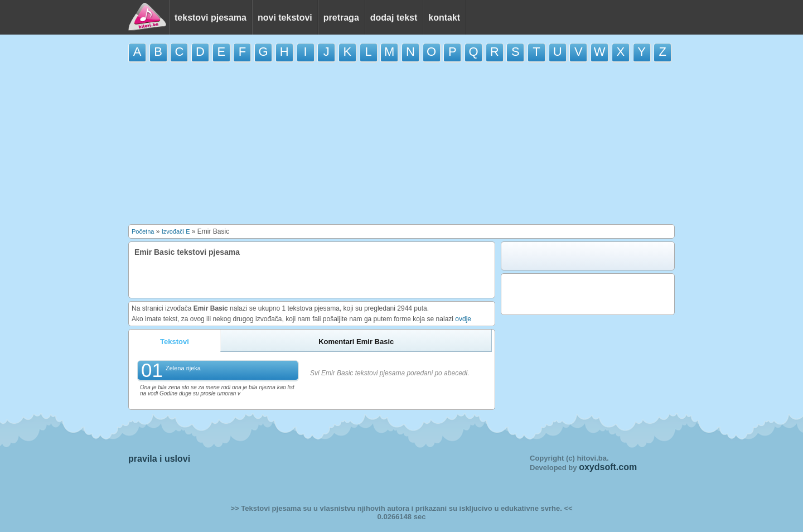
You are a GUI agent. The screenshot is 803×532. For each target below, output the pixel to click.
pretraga (341, 18)
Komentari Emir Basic (356, 342)
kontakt (444, 18)
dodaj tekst (394, 18)
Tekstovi (175, 342)
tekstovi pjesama (211, 18)
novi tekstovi (285, 18)
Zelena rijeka (183, 368)
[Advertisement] (401, 143)
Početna (143, 231)
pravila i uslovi (159, 459)
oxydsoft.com (608, 467)
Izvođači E (176, 231)
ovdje (463, 319)
